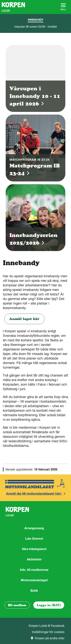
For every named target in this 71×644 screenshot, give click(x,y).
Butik (34, 591)
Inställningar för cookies (48, 632)
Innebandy (36, 20)
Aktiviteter (34, 559)
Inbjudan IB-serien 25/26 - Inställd (36, 27)
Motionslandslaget (34, 580)
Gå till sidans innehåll (0, 0)
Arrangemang (34, 528)
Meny (63, 7)
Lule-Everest (34, 539)
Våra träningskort (34, 549)
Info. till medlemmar (34, 570)
